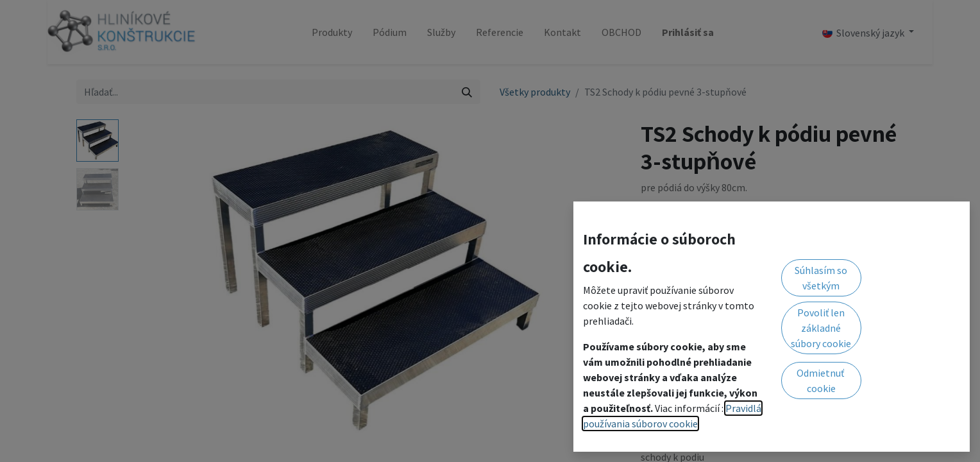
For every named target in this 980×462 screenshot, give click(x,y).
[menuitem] (332, 32)
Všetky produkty (535, 92)
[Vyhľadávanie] (467, 92)
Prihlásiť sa (688, 32)
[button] (787, 279)
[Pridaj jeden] (720, 280)
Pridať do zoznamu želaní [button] (704, 312)
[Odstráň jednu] (657, 280)
